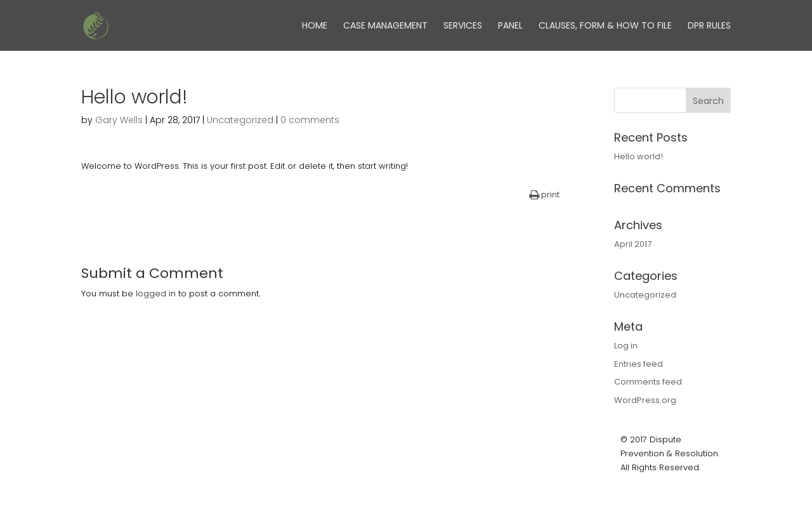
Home (315, 26)
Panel (510, 26)
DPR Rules (709, 26)
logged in (156, 294)
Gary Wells (119, 120)
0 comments (310, 120)
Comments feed (648, 382)
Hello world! (638, 156)
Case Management (385, 26)
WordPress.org (645, 400)
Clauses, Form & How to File (605, 26)
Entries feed (638, 364)
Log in (626, 346)
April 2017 (633, 244)
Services (463, 26)
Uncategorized (240, 120)
